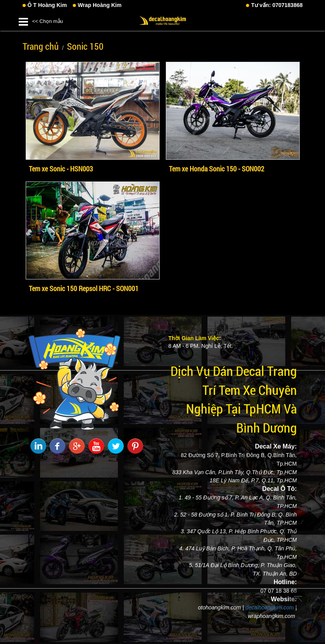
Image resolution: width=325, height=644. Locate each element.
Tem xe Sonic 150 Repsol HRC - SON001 (84, 288)
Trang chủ (41, 46)
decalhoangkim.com (270, 607)
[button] (23, 20)
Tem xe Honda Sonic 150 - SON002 (217, 169)
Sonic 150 (85, 46)
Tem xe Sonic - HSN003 (61, 169)
